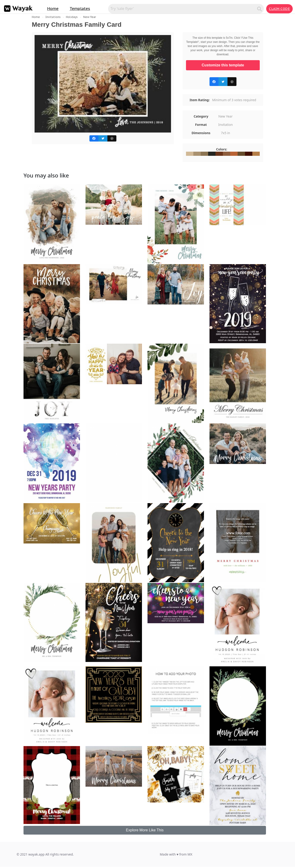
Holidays (72, 17)
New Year (90, 17)
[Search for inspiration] (183, 9)
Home (53, 9)
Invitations (53, 17)
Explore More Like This (145, 830)
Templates (80, 9)
